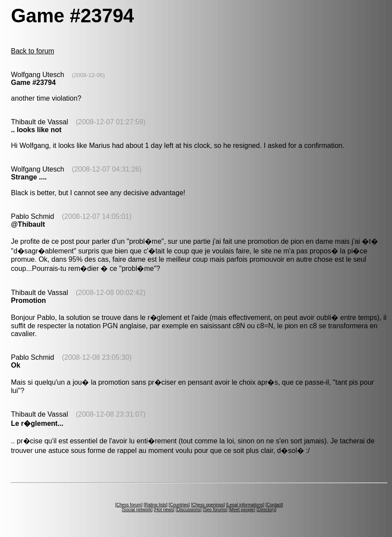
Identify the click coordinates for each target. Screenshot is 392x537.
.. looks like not (36, 130)
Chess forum (129, 505)
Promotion (28, 300)
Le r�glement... (37, 423)
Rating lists (156, 505)
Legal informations (245, 505)
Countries (179, 505)
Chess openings (208, 505)
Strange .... (29, 177)
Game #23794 (33, 82)
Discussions (188, 510)
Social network (137, 510)
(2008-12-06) (88, 75)
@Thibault (28, 224)
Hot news (164, 510)
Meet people (242, 510)
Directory (266, 510)
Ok (16, 365)
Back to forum (33, 51)
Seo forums (215, 510)
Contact (274, 505)
